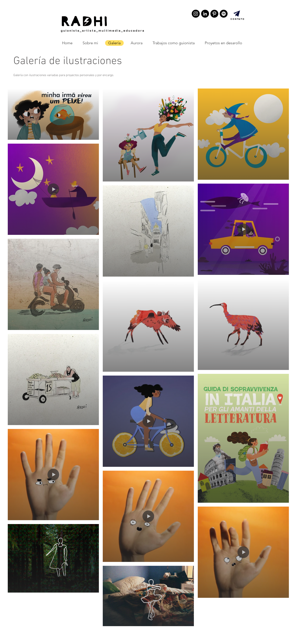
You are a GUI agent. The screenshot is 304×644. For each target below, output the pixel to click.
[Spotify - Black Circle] (224, 14)
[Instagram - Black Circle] (196, 14)
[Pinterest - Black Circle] (214, 14)
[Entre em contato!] (237, 14)
